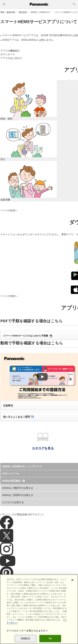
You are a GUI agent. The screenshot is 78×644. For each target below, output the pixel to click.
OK (50, 640)
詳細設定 (26, 640)
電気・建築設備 (8, 12)
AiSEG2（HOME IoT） (41, 12)
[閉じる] (72, 582)
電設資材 (23, 12)
